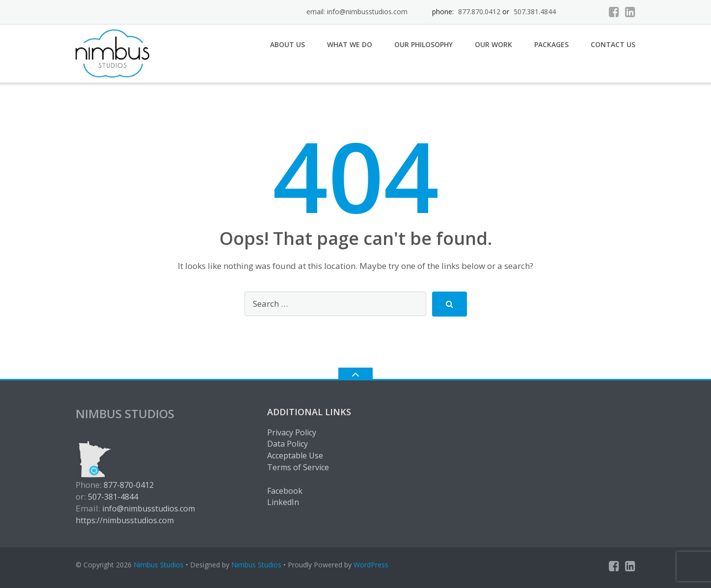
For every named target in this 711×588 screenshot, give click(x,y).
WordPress (371, 565)
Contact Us (613, 44)
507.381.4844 (535, 12)
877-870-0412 (129, 485)
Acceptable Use (295, 455)
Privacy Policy (292, 432)
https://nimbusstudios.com (125, 520)
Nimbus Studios (159, 565)
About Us (287, 44)
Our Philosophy (424, 44)
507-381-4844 (113, 497)
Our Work (493, 44)
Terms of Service (298, 467)
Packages (551, 44)
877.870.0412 (479, 12)
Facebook (285, 491)
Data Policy (287, 444)
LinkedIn (283, 502)
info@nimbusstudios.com (149, 508)
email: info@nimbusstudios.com (357, 12)
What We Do (350, 44)
